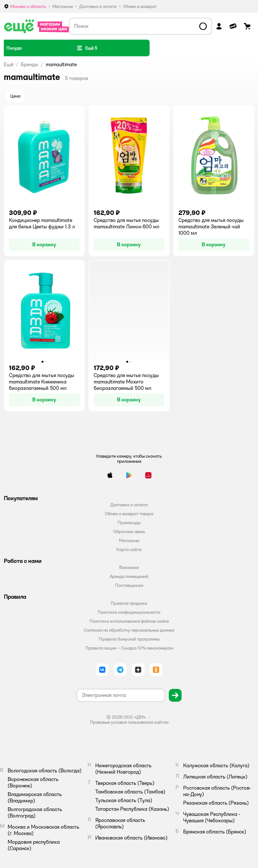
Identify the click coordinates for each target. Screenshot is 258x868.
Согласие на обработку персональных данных (129, 630)
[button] (87, 48)
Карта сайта (129, 549)
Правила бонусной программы (129, 639)
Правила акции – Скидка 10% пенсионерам (129, 648)
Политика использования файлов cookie (129, 621)
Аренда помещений (129, 576)
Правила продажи (129, 603)
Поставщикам (129, 585)
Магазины (129, 541)
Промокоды (129, 523)
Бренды (30, 64)
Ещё (9, 64)
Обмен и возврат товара (129, 514)
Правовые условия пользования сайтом (129, 722)
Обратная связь (129, 532)
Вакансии (129, 567)
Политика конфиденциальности (129, 612)
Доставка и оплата (129, 505)
